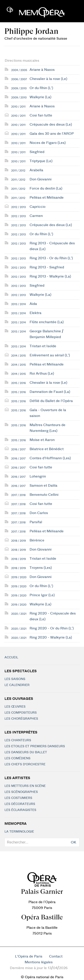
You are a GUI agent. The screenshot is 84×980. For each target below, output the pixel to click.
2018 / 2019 (18, 541)
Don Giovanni (41, 179)
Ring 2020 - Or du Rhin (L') (52, 628)
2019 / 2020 (19, 577)
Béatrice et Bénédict (47, 449)
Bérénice (37, 540)
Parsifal (36, 522)
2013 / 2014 (18, 304)
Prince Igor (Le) (42, 595)
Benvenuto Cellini (44, 495)
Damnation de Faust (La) (50, 392)
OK (73, 842)
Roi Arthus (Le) (42, 374)
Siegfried (37, 152)
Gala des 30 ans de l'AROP (52, 134)
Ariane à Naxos (42, 70)
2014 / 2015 (18, 356)
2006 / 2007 (19, 79)
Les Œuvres (15, 707)
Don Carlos (39, 513)
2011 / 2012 (18, 171)
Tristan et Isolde (43, 346)
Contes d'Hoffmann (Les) (50, 458)
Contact (56, 956)
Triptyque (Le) (41, 161)
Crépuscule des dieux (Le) (51, 125)
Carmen (36, 216)
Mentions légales (39, 962)
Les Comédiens (17, 758)
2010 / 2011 (18, 107)
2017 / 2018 (18, 495)
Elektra (36, 313)
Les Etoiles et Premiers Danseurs (35, 746)
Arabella (36, 170)
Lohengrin (38, 476)
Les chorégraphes (21, 719)
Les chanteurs (18, 740)
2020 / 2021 (19, 614)
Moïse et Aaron (42, 440)
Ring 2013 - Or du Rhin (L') (51, 258)
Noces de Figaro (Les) (48, 143)
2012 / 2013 (18, 207)
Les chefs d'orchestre (25, 764)
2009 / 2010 (19, 88)
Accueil (11, 657)
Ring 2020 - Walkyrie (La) (51, 637)
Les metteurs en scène (25, 786)
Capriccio (38, 207)
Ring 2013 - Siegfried (47, 267)
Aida (33, 304)
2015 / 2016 (18, 383)
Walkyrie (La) (40, 97)
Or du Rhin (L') (41, 88)
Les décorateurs (20, 804)
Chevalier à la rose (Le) (48, 79)
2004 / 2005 (19, 70)
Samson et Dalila (43, 486)
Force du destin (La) (46, 188)
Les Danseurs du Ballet (26, 752)
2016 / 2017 (18, 449)
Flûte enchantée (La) (47, 322)
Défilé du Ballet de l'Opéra (51, 401)
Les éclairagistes (20, 810)
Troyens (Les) (41, 568)
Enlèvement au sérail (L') (50, 355)
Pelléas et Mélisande (47, 198)
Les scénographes (21, 792)
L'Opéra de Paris (29, 956)
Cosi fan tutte (41, 115)
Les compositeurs (21, 713)
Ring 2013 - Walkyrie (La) (50, 276)
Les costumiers (18, 798)
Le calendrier (17, 685)
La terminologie (19, 832)
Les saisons (15, 679)
